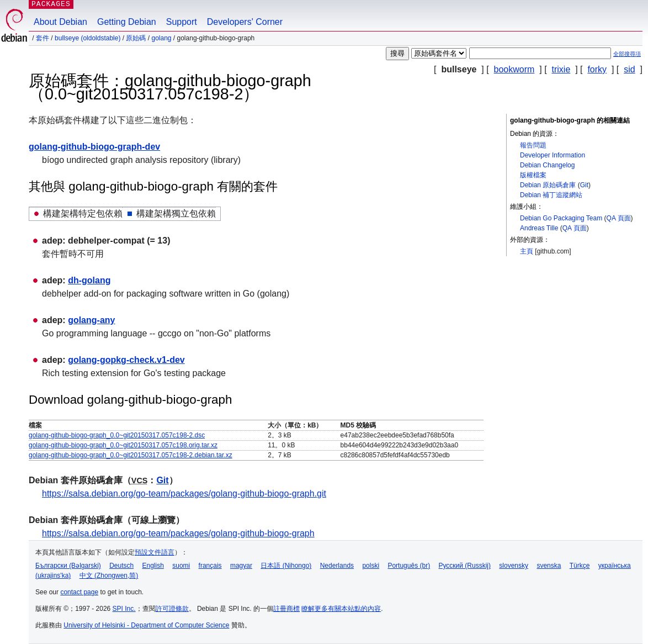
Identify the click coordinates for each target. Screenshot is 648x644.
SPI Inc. (124, 609)
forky (597, 69)
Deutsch (121, 566)
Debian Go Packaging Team (561, 218)
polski (371, 566)
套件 (43, 38)
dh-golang (89, 280)
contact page (79, 592)
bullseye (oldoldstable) (87, 38)
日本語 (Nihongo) (286, 566)
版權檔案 (533, 175)
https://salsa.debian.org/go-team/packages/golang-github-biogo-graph (178, 533)
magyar (241, 566)
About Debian (60, 22)
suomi (181, 566)
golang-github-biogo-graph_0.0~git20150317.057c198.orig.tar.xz (123, 445)
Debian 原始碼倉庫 (548, 185)
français (210, 566)
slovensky (514, 566)
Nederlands (337, 566)
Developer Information (553, 155)
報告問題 (533, 145)
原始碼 (136, 38)
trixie (561, 69)
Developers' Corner (245, 22)
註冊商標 (286, 609)
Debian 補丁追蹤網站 (551, 195)
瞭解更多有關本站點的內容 (341, 609)
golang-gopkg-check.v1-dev (126, 360)
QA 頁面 (619, 218)
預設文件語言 (155, 552)
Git (584, 185)
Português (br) (409, 566)
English (153, 566)
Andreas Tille (539, 228)
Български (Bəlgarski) (68, 566)
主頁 (527, 251)
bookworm (514, 69)
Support (182, 22)
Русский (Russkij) (464, 566)
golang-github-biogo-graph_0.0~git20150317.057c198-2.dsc (117, 435)
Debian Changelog (547, 165)
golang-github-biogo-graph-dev (94, 147)
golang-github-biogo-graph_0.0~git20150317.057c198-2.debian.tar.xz (131, 455)
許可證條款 (172, 609)
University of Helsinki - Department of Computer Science (146, 625)
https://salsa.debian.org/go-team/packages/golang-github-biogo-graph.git (184, 493)
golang (161, 38)
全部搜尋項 (627, 54)
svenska (549, 566)
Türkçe (580, 566)
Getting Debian (127, 22)
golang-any (91, 320)
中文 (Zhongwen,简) (109, 576)
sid (629, 69)
